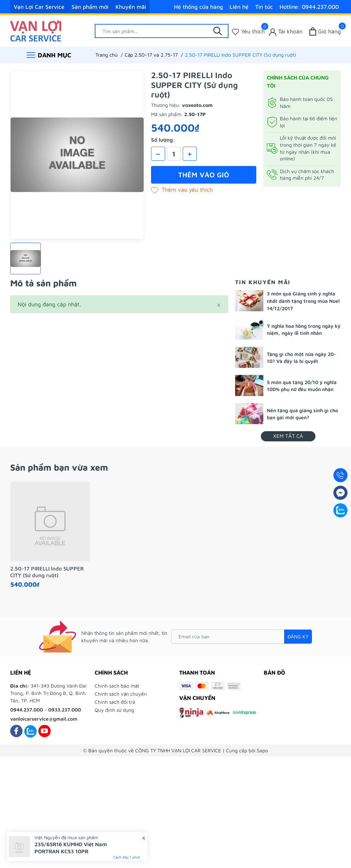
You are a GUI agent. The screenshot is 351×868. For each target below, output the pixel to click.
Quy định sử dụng (114, 710)
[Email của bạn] (242, 637)
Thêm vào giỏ (204, 175)
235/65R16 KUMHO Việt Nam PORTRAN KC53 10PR (71, 848)
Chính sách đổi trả (115, 702)
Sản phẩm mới (90, 7)
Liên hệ (239, 7)
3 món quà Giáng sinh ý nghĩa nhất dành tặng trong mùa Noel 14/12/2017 (303, 301)
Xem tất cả (288, 436)
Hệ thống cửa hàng (198, 7)
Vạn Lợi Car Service (39, 7)
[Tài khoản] (286, 31)
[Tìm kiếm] (218, 31)
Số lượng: (163, 140)
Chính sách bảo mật (117, 686)
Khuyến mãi (131, 7)
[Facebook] (16, 731)
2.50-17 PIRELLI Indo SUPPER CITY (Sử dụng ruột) (47, 572)
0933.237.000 (65, 710)
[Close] (219, 304)
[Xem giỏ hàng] (325, 31)
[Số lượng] (174, 154)
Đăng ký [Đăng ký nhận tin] (298, 636)
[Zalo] (30, 731)
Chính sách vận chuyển (121, 694)
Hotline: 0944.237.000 (309, 7)
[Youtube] (45, 731)
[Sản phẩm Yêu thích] (248, 31)
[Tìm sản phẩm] (162, 31)
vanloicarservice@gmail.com (44, 719)
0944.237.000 (27, 710)
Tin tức (264, 7)
